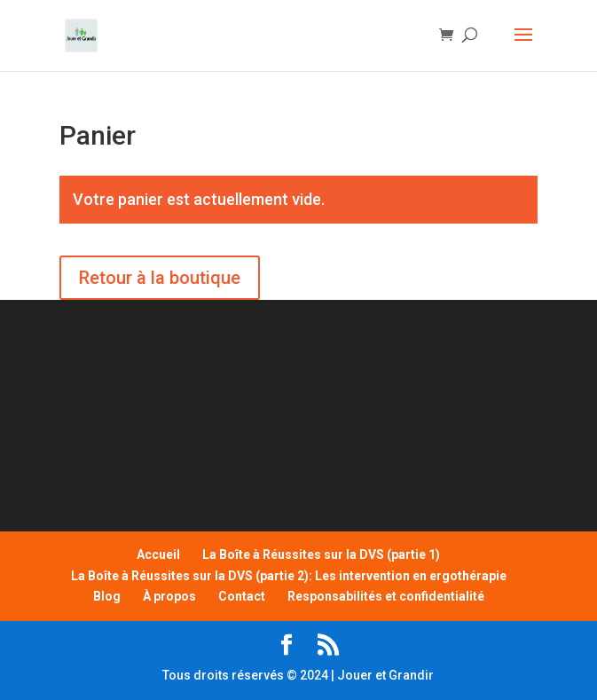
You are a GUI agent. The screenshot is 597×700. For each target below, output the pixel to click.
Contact (242, 596)
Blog (107, 596)
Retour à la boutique (160, 278)
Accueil (158, 554)
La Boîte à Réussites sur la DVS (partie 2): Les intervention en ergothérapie (289, 576)
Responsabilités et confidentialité (386, 596)
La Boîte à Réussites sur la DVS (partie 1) (321, 554)
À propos (169, 596)
